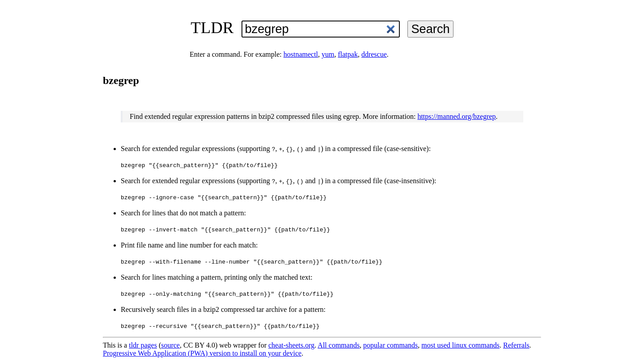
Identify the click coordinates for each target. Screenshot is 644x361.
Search (430, 29)
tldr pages (143, 345)
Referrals (516, 345)
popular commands (390, 345)
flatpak (347, 54)
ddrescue (374, 54)
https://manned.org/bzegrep (456, 116)
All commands (339, 345)
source (170, 345)
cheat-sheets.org (291, 345)
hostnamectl (301, 54)
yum (328, 54)
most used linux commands (460, 345)
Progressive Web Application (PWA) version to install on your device (202, 353)
